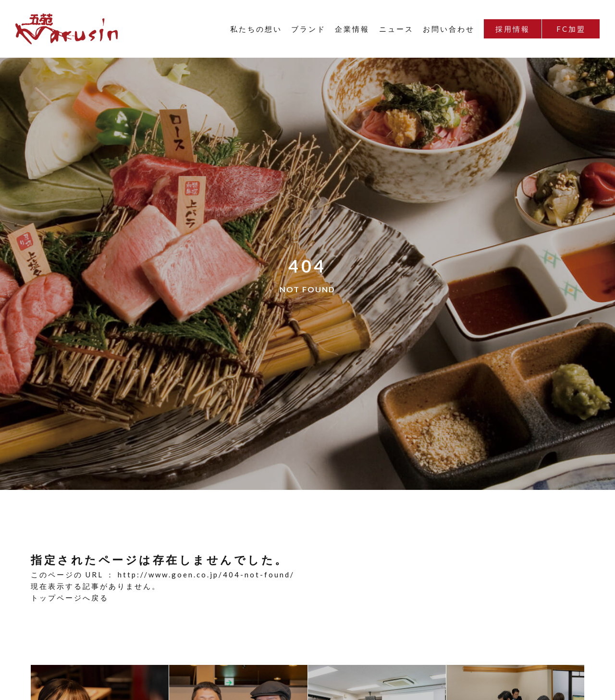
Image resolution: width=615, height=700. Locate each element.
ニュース (396, 29)
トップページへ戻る (70, 598)
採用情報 (513, 29)
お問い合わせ (449, 29)
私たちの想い (256, 29)
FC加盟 (571, 29)
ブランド (308, 29)
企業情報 (352, 29)
